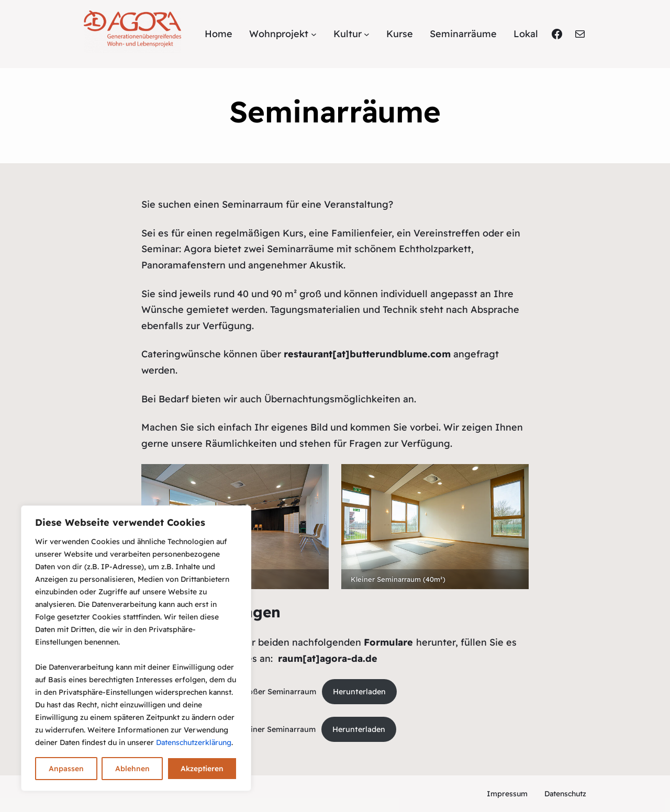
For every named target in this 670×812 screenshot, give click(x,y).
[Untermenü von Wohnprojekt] (314, 34)
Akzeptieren (202, 769)
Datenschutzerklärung (194, 742)
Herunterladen (359, 692)
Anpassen (66, 769)
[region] (136, 648)
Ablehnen (132, 769)
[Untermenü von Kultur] (367, 34)
